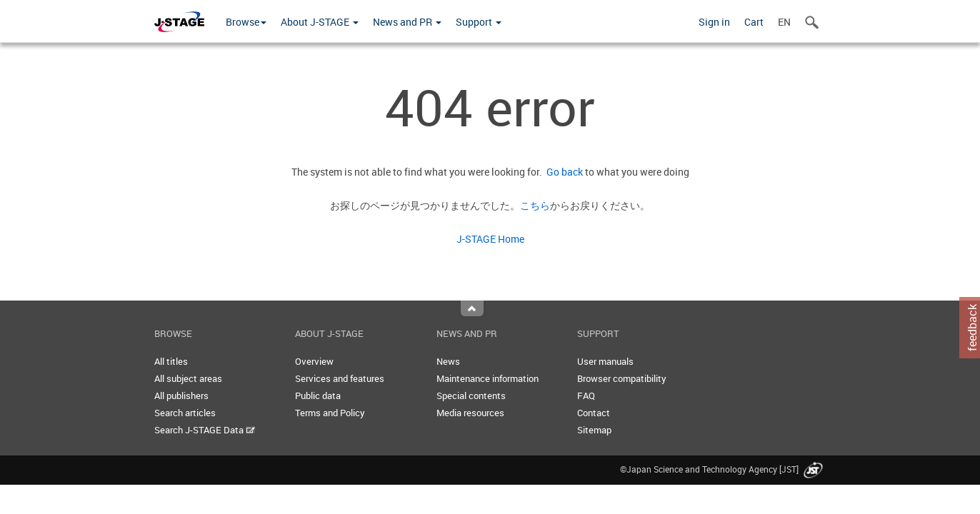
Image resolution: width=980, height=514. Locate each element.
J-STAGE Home (490, 239)
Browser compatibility (622, 378)
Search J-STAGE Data (205, 430)
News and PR (407, 22)
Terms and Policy (330, 413)
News (448, 361)
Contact (594, 413)
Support (479, 22)
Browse (246, 22)
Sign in (714, 22)
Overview (314, 361)
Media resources (470, 413)
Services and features (340, 378)
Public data (318, 395)
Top (472, 308)
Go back (562, 172)
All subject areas (188, 378)
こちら (535, 205)
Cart (754, 22)
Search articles (185, 413)
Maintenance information (487, 378)
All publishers (181, 395)
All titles (171, 361)
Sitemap (594, 430)
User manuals (605, 361)
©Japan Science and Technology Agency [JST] (723, 469)
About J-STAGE (320, 22)
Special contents (471, 395)
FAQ (586, 395)
